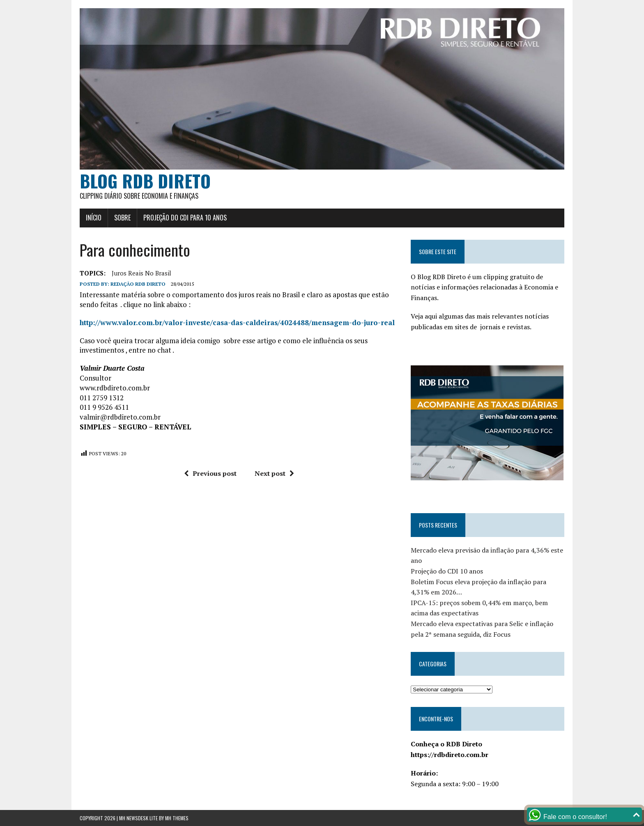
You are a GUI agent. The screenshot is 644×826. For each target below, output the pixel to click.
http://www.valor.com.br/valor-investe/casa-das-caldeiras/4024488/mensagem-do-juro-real (237, 322)
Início (94, 218)
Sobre (122, 218)
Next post (274, 473)
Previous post (210, 473)
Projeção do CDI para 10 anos (185, 218)
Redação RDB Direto (138, 284)
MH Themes (177, 818)
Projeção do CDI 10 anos (447, 571)
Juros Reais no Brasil (141, 273)
